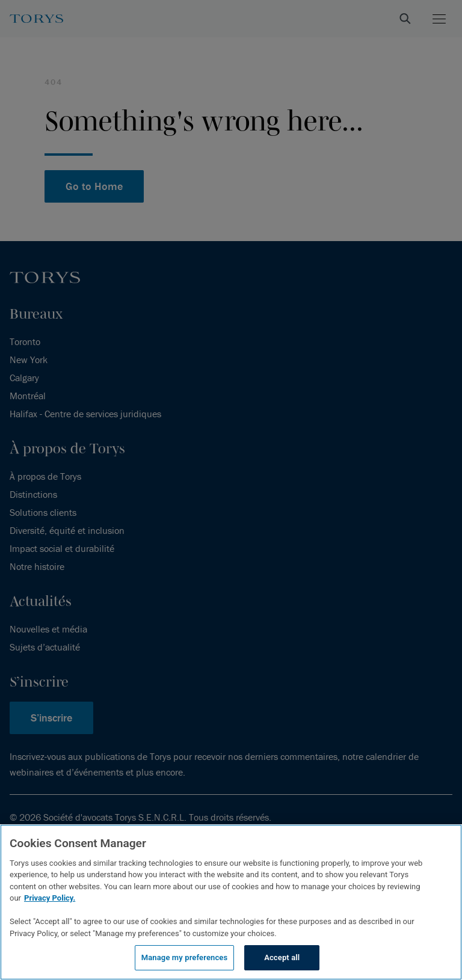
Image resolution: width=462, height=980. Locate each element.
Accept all (282, 957)
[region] (231, 902)
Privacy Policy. (50, 898)
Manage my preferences (185, 957)
